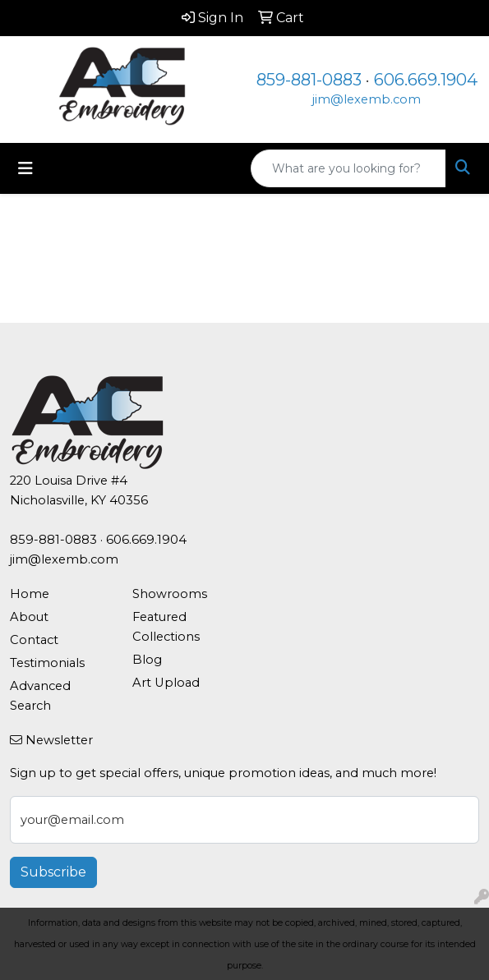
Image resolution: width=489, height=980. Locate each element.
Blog (147, 660)
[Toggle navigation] (25, 168)
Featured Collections (166, 627)
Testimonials (47, 663)
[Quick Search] (348, 168)
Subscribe (53, 872)
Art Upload (166, 683)
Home (30, 594)
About (29, 617)
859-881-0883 (309, 80)
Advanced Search (40, 696)
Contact (34, 640)
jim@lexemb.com (367, 99)
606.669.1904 (426, 80)
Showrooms (170, 594)
